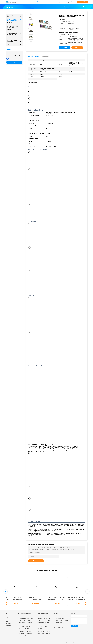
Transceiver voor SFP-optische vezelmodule (24, 615)
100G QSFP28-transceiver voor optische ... (14, 41)
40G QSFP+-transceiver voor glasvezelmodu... (14, 37)
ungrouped (14, 44)
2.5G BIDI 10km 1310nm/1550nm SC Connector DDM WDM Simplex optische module (44, 627)
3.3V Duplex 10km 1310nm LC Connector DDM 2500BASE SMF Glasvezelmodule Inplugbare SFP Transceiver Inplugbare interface (44, 633)
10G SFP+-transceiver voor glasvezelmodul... (14, 30)
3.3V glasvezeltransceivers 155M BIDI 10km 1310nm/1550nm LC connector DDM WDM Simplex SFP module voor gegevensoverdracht (26, 621)
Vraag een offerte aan (82, 2)
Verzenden (36, 561)
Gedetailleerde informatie (34, 56)
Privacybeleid (8, 625)
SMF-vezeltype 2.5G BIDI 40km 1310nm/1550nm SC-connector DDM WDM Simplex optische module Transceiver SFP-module (44, 621)
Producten (8, 618)
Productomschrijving (46, 56)
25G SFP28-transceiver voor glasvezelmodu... (14, 34)
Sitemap (7, 622)
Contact (14, 62)
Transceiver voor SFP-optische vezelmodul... (14, 16)
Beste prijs (65, 48)
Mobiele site (8, 624)
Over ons (7, 620)
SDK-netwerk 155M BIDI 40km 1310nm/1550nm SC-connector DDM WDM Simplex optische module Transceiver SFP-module (26, 633)
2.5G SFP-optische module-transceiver (14, 23)
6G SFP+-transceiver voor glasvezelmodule (14, 27)
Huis (6, 616)
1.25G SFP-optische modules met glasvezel (14, 20)
